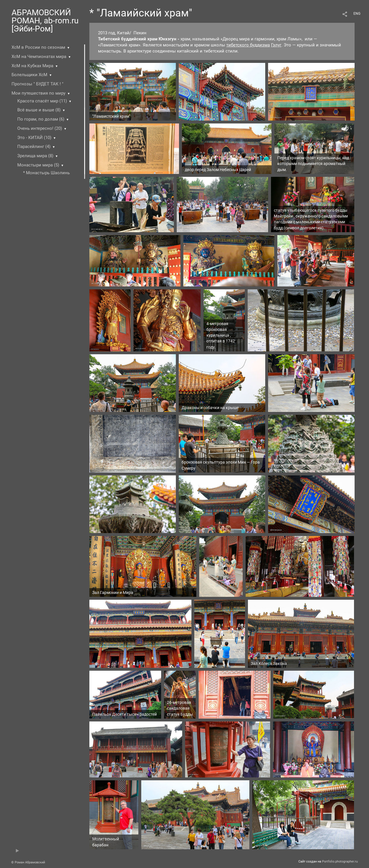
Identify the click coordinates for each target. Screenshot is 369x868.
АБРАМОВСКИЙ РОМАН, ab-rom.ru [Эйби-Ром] (45, 21)
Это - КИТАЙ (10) (34, 138)
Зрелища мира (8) (35, 156)
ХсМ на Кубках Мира (32, 66)
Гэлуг (276, 45)
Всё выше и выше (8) (39, 110)
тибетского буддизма (248, 45)
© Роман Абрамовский (28, 862)
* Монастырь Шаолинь (46, 173)
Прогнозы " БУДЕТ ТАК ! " (37, 84)
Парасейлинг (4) (34, 147)
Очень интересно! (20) (40, 128)
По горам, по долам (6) (41, 119)
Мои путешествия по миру (38, 93)
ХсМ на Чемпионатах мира (39, 57)
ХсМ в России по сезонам (38, 47)
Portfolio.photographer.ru (340, 862)
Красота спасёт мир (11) (42, 101)
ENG (357, 14)
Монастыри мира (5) (38, 165)
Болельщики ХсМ (29, 75)
